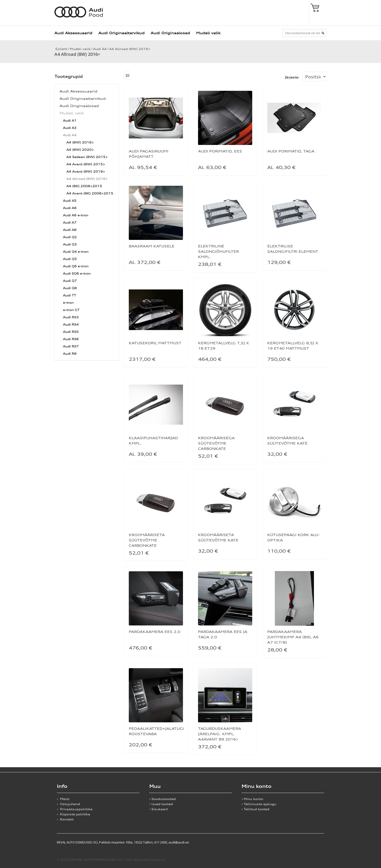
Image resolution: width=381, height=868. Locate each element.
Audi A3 (70, 128)
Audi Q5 (70, 259)
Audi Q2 (70, 237)
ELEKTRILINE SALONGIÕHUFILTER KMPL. (218, 251)
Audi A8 (70, 230)
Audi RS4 (71, 324)
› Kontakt (65, 819)
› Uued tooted (161, 804)
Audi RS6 (71, 339)
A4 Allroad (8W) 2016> (130, 49)
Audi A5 (70, 201)
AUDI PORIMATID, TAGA (291, 151)
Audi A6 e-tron (76, 215)
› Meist (63, 799)
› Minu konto (252, 799)
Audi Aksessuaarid (73, 33)
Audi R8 (70, 354)
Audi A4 (100, 49)
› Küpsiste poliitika (74, 814)
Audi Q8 (70, 288)
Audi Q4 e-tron (76, 252)
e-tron (68, 303)
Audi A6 (70, 208)
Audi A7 (70, 223)
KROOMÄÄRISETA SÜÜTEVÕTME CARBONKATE (147, 540)
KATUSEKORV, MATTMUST (155, 343)
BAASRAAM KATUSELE (152, 246)
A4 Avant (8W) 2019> (86, 172)
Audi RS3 (71, 317)
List (127, 76)
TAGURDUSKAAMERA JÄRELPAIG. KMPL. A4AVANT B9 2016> (220, 734)
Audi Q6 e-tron (76, 266)
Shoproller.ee (316, 842)
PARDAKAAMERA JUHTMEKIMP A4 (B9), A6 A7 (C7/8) (293, 637)
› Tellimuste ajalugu (259, 804)
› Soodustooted (162, 799)
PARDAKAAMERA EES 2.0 (155, 632)
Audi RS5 (71, 332)
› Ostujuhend (68, 804)
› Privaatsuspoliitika (75, 809)
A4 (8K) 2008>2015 (84, 186)
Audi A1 (70, 121)
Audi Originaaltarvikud (121, 33)
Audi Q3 (70, 244)
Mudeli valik (208, 33)
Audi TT (69, 295)
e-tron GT (71, 310)
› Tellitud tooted (255, 809)
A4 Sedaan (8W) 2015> (87, 157)
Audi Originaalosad (170, 33)
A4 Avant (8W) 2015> (86, 164)
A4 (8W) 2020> (80, 150)
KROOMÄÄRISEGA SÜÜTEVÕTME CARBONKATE (216, 443)
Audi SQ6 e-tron (77, 274)
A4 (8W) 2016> (80, 142)
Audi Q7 (70, 281)
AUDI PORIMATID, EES (220, 151)
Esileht (61, 49)
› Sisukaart (159, 809)
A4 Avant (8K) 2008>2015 (90, 193)
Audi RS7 (71, 346)
